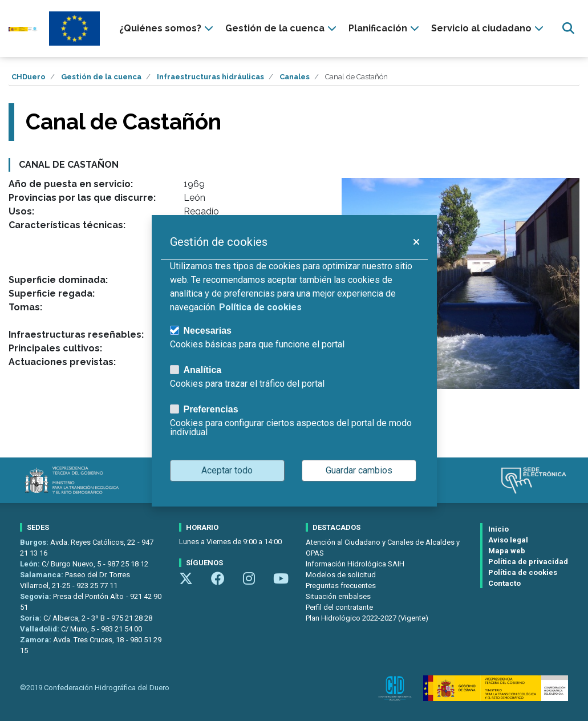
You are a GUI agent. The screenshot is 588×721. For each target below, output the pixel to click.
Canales (295, 77)
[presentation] (168, 29)
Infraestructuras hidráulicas (210, 77)
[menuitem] (168, 29)
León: (31, 564)
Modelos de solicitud (341, 575)
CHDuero (29, 77)
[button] (416, 242)
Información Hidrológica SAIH (355, 564)
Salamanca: (42, 575)
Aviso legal (508, 540)
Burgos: (35, 542)
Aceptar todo (227, 470)
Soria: (32, 618)
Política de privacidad (528, 562)
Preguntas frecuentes (341, 586)
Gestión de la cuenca (101, 77)
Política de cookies (523, 572)
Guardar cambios (359, 470)
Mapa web (507, 551)
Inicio (498, 529)
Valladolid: (40, 629)
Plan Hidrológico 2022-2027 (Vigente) (367, 618)
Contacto (504, 583)
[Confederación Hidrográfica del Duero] (23, 29)
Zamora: (37, 640)
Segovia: (37, 596)
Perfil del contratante (339, 607)
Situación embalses (338, 596)
